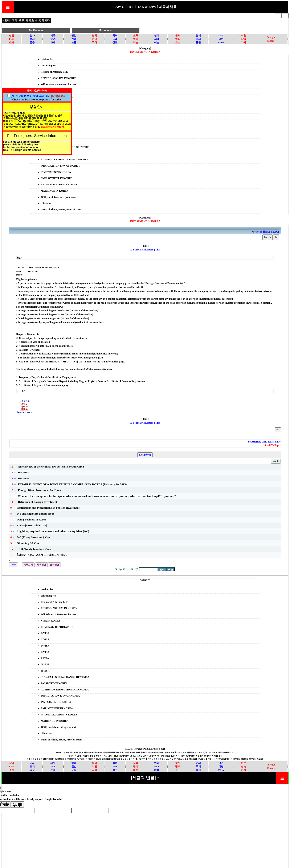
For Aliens (106, 30)
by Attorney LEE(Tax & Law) (264, 442)
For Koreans (36, 30)
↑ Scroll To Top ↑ (271, 445)
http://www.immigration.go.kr (87, 358)
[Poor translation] (17, 805)
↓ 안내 (6, 20)
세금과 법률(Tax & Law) (265, 232)
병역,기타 (44, 20)
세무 (21, 20)
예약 (14, 20)
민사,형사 (31, 20)
